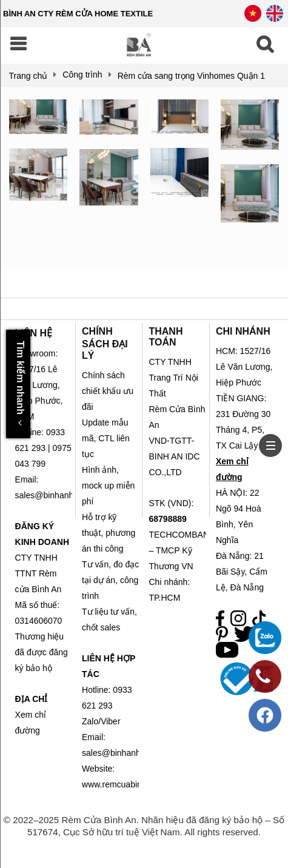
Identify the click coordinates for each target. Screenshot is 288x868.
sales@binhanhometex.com (134, 753)
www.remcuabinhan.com (128, 784)
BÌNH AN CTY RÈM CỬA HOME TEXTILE (78, 14)
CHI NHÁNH (243, 331)
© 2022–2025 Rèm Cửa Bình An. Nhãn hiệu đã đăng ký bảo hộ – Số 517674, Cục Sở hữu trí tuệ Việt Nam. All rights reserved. (144, 826)
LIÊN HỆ (34, 333)
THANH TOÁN (166, 337)
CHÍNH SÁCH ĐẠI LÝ (105, 343)
